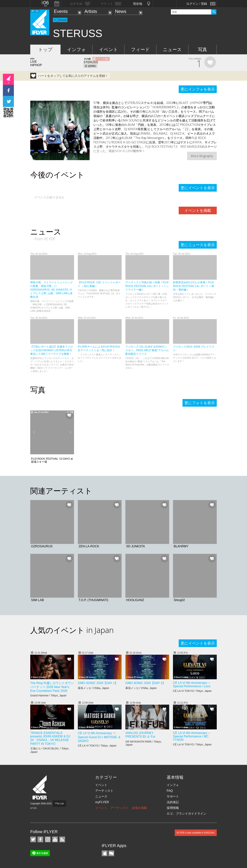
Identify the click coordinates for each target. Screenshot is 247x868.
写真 (202, 49)
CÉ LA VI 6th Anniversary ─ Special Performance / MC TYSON (192, 736)
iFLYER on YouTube (55, 839)
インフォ (76, 49)
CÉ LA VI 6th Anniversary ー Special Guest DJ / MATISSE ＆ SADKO (99, 737)
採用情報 (173, 808)
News (121, 11)
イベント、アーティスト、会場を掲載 (121, 808)
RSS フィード (62, 839)
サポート (173, 796)
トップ (45, 49)
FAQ (170, 791)
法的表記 (173, 802)
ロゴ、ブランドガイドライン (186, 814)
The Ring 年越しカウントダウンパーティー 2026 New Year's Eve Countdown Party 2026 (52, 687)
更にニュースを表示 (198, 245)
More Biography (202, 156)
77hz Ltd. (59, 804)
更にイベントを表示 (198, 188)
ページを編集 (103, 59)
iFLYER (40, 787)
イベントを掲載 (198, 210)
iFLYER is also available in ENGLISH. (196, 833)
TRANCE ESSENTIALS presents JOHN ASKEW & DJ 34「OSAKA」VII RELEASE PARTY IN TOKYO (50, 738)
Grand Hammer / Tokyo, (48, 695)
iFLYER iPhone (105, 853)
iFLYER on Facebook (40, 839)
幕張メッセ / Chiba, (93, 688)
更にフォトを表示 (200, 403)
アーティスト (104, 791)
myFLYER (102, 802)
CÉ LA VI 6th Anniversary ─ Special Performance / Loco (192, 685)
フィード (140, 49)
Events (61, 11)
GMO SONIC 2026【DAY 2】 (145, 683)
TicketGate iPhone (111, 853)
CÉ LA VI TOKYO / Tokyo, (192, 691)
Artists (91, 11)
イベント (108, 49)
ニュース (172, 49)
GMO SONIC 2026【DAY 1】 (98, 683)
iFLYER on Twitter (33, 839)
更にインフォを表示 (198, 89)
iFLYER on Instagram (48, 839)
